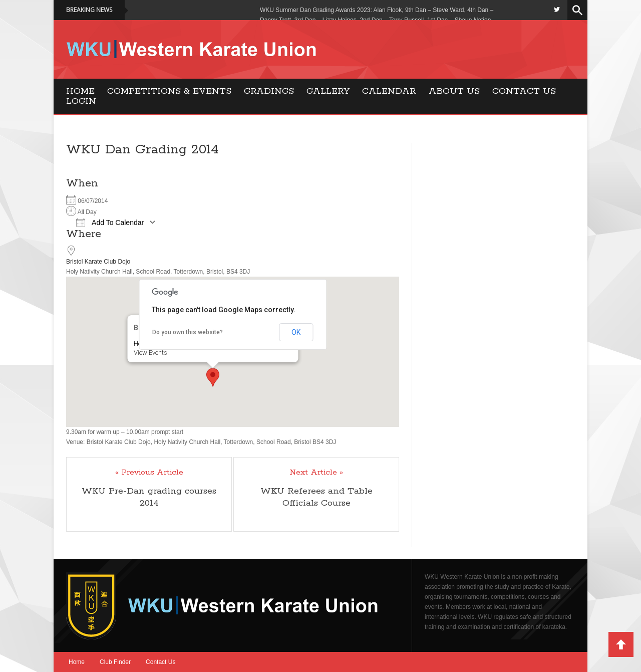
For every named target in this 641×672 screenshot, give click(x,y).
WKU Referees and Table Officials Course (316, 497)
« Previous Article (149, 473)
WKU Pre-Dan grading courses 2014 (149, 497)
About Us (454, 91)
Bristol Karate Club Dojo (98, 262)
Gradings (269, 91)
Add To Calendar (110, 222)
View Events (150, 353)
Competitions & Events (169, 91)
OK (296, 332)
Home (80, 91)
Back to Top (621, 644)
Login (81, 101)
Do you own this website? (188, 332)
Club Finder (115, 662)
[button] (213, 377)
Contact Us (524, 91)
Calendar (389, 91)
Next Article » (316, 473)
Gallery (328, 91)
